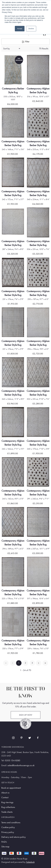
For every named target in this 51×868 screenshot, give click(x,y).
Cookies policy (8, 827)
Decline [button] (31, 29)
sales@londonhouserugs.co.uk (21, 765)
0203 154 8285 (13, 760)
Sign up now (26, 715)
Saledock (30, 862)
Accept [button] (20, 29)
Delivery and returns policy (14, 837)
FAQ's (4, 842)
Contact (5, 797)
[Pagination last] (45, 663)
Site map (5, 847)
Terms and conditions (11, 822)
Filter (26, 42)
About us (5, 793)
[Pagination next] (38, 663)
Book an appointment (11, 788)
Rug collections (8, 807)
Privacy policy (8, 832)
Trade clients (7, 812)
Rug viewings (7, 802)
